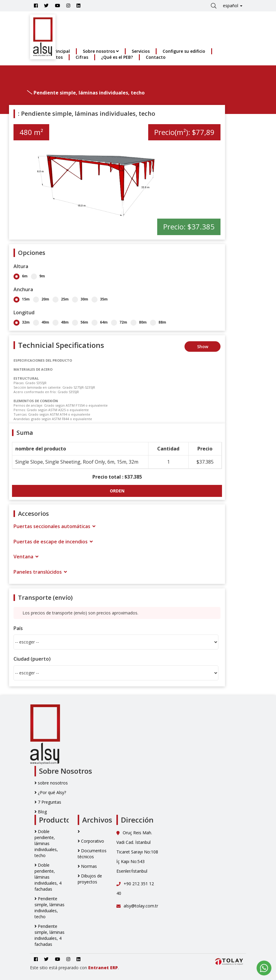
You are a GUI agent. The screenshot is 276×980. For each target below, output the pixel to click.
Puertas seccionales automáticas (54, 526)
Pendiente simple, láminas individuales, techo (49, 908)
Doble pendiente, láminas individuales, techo (46, 843)
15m (22, 299)
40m (41, 322)
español (233, 6)
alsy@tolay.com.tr (137, 906)
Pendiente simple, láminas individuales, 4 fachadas (49, 935)
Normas (87, 866)
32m (22, 322)
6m (21, 276)
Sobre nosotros (101, 51)
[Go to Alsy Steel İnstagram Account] (68, 6)
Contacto (156, 57)
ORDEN (117, 491)
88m (158, 322)
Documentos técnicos (92, 854)
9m (38, 276)
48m (61, 322)
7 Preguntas (48, 802)
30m (80, 299)
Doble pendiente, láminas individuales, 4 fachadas (48, 877)
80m (139, 322)
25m (61, 299)
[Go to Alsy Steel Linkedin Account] (78, 6)
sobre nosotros (51, 783)
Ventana (26, 557)
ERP (114, 968)
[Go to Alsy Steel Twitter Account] (46, 6)
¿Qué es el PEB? (117, 57)
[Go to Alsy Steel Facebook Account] (36, 6)
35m (100, 299)
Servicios (141, 51)
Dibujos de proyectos (90, 879)
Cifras (82, 57)
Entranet (99, 968)
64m (100, 322)
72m (119, 322)
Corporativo (91, 841)
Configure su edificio (184, 51)
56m (80, 322)
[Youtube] (57, 6)
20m (41, 299)
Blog (41, 812)
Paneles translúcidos (40, 572)
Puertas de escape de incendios (53, 542)
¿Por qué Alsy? (50, 792)
